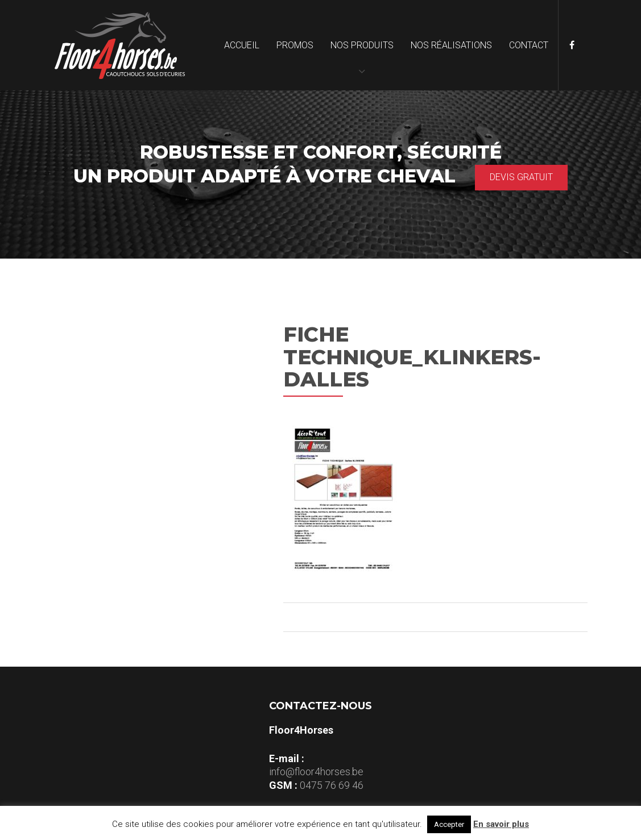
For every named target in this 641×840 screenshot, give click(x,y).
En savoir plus (501, 824)
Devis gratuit (521, 177)
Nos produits (362, 45)
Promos (295, 45)
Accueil (242, 45)
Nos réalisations (451, 45)
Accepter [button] (449, 824)
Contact (529, 45)
